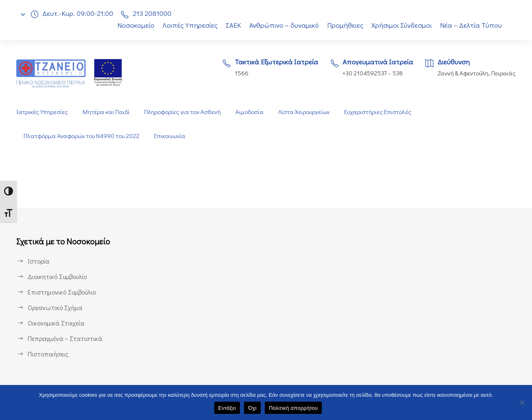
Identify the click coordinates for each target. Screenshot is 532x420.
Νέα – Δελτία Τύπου (472, 25)
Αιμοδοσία (249, 112)
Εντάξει (227, 408)
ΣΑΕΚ (231, 25)
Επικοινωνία (173, 136)
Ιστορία (38, 261)
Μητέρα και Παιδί (105, 112)
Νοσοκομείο (131, 25)
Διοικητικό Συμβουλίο (58, 276)
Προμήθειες (345, 25)
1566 (236, 73)
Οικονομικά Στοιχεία (56, 323)
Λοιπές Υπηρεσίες (186, 25)
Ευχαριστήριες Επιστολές (380, 112)
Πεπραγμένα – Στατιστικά (64, 338)
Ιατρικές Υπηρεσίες (42, 112)
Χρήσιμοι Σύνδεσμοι (402, 25)
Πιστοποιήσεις (48, 354)
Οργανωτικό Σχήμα (55, 307)
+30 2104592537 (362, 73)
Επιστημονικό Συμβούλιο (64, 292)
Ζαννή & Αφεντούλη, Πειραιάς (476, 73)
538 (397, 73)
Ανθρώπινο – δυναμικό (284, 25)
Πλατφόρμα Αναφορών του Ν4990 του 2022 (83, 136)
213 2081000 (154, 13)
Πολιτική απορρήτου (293, 408)
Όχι (252, 408)
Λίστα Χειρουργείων (305, 112)
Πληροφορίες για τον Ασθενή (182, 112)
